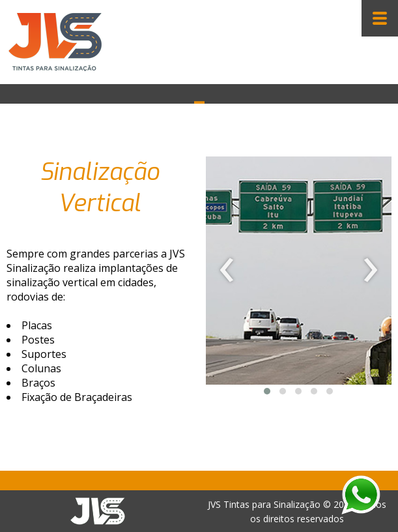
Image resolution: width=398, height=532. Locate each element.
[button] (267, 391)
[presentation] (227, 271)
